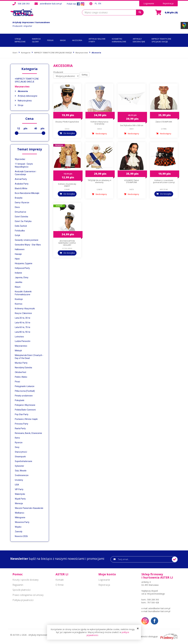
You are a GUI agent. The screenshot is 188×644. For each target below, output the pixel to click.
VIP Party (19, 489)
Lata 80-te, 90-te (23, 332)
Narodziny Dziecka (23, 368)
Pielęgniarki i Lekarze (25, 386)
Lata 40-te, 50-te (23, 323)
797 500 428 (153, 602)
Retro (17, 438)
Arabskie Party (22, 184)
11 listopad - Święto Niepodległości (24, 165)
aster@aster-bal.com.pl (51, 4)
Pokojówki (20, 400)
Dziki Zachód (21, 226)
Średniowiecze (22, 475)
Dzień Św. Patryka (23, 221)
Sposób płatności (22, 590)
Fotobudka (20, 231)
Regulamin (18, 585)
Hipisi (17, 259)
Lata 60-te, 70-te (23, 327)
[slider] (17, 133)
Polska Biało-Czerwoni (25, 410)
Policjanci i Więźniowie (25, 405)
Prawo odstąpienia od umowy (28, 595)
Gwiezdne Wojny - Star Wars (28, 245)
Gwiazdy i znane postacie (27, 240)
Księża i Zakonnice (23, 313)
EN (100, 3)
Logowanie (149, 3)
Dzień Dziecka (21, 217)
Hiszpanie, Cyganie (24, 263)
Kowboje (19, 299)
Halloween (20, 249)
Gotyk (17, 235)
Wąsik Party (20, 499)
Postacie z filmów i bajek (26, 419)
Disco (17, 207)
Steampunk (20, 457)
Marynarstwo (22, 87)
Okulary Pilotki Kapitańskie (67, 122)
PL (96, 3)
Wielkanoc (20, 513)
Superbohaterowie (23, 461)
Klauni (18, 287)
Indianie (18, 273)
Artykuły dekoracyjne (26, 96)
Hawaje (18, 254)
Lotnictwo (19, 337)
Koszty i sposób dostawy (25, 580)
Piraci (17, 382)
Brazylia (19, 198)
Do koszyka (69, 133)
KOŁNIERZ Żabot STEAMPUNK (132, 181)
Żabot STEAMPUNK (164, 122)
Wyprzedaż (20, 159)
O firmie (60, 585)
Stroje (19, 105)
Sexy (17, 447)
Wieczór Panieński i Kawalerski (29, 508)
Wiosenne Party (22, 522)
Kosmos (19, 304)
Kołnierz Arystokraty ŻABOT (67, 185)
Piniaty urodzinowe (24, 396)
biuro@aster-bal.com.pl (159, 611)
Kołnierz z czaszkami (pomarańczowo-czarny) (164, 181)
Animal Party (21, 179)
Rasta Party (20, 428)
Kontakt (60, 580)
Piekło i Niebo (21, 377)
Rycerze (19, 443)
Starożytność (21, 452)
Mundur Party (21, 363)
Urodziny (19, 480)
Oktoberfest (20, 372)
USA (17, 485)
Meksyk (18, 351)
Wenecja (19, 503)
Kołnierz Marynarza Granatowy (99, 123)
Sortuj (85, 75)
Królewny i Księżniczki (25, 309)
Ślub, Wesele (21, 471)
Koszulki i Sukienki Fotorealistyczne (23, 293)
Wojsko (18, 527)
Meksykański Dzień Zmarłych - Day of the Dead (29, 357)
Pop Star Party (22, 414)
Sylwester (19, 466)
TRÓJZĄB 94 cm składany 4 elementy (99, 181)
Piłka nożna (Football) (25, 391)
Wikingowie (20, 517)
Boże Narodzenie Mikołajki (27, 193)
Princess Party (22, 424)
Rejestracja (168, 3)
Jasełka (19, 282)
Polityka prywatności (23, 600)
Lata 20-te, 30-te (23, 318)
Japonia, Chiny (22, 277)
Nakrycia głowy (23, 101)
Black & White (21, 188)
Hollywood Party (22, 268)
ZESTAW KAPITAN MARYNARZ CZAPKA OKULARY (67, 243)
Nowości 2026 (21, 536)
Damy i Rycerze (22, 203)
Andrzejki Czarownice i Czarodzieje (25, 173)
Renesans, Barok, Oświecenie (28, 433)
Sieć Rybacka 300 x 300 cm (132, 125)
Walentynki (20, 494)
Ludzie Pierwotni (23, 341)
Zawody (19, 532)
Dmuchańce (20, 212)
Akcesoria (21, 91)
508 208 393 (24, 4)
